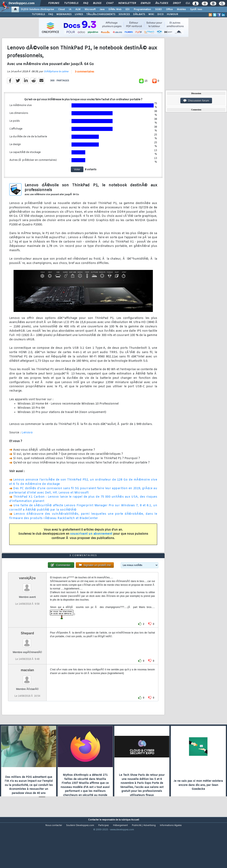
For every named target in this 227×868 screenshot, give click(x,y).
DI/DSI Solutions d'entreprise (37, 9)
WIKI (151, 14)
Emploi (146, 3)
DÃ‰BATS (139, 14)
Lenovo (27, 440)
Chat (110, 3)
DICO (160, 14)
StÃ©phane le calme (56, 79)
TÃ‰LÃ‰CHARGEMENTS (101, 14)
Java (102, 9)
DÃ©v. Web (115, 9)
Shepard (27, 654)
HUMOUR (172, 14)
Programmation (142, 9)
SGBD (158, 9)
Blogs (97, 3)
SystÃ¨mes (196, 9)
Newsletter (127, 3)
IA (70, 9)
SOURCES (124, 14)
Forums (54, 3)
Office (169, 9)
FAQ (86, 3)
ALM (78, 9)
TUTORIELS (38, 14)
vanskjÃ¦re (27, 599)
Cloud (61, 9)
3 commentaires (84, 79)
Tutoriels (71, 3)
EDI (128, 9)
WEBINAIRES (64, 14)
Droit (177, 3)
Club (189, 3)
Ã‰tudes (162, 3)
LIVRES (79, 14)
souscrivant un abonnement (91, 541)
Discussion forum (196, 101)
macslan (27, 691)
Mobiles (181, 9)
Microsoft (90, 9)
